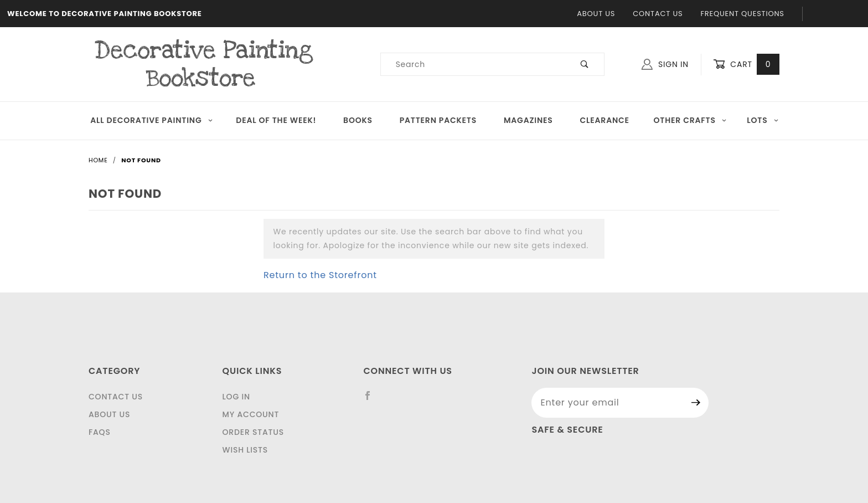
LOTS (763, 120)
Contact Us (658, 14)
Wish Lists (245, 450)
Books (358, 120)
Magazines (528, 120)
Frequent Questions (742, 14)
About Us (596, 14)
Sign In (665, 64)
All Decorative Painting (152, 120)
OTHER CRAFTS (690, 120)
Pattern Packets (438, 120)
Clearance (605, 120)
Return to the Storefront (320, 275)
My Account (251, 414)
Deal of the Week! (276, 120)
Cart (746, 65)
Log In (236, 397)
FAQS (100, 432)
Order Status (253, 432)
